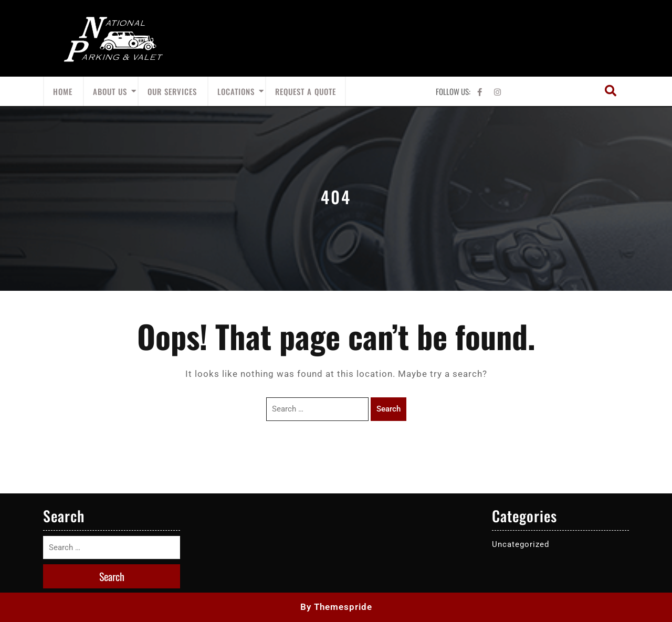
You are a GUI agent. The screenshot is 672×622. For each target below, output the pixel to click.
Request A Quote (306, 91)
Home (63, 91)
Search (388, 409)
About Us (110, 91)
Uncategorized (521, 544)
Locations (236, 91)
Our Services (172, 91)
